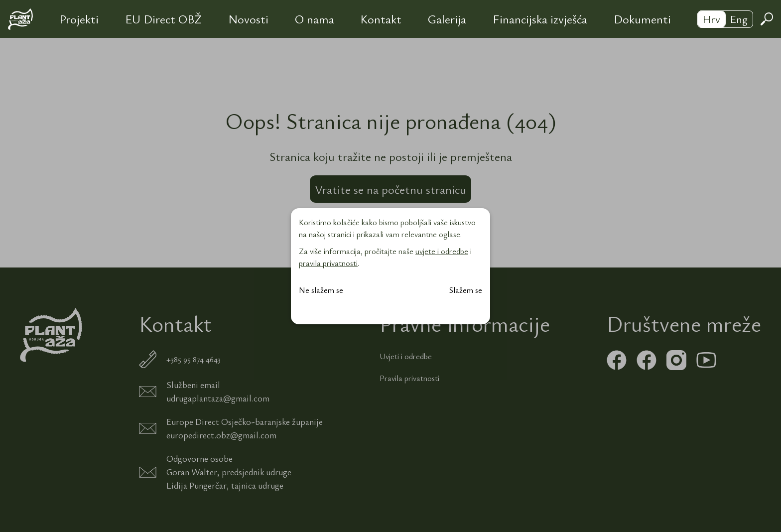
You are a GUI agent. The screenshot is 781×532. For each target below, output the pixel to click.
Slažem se (466, 290)
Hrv (712, 19)
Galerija (447, 19)
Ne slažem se (321, 290)
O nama (315, 19)
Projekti (79, 19)
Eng (739, 19)
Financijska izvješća (540, 19)
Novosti (248, 19)
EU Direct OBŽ (163, 19)
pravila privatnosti (328, 263)
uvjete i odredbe (442, 251)
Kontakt (381, 19)
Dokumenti (642, 19)
